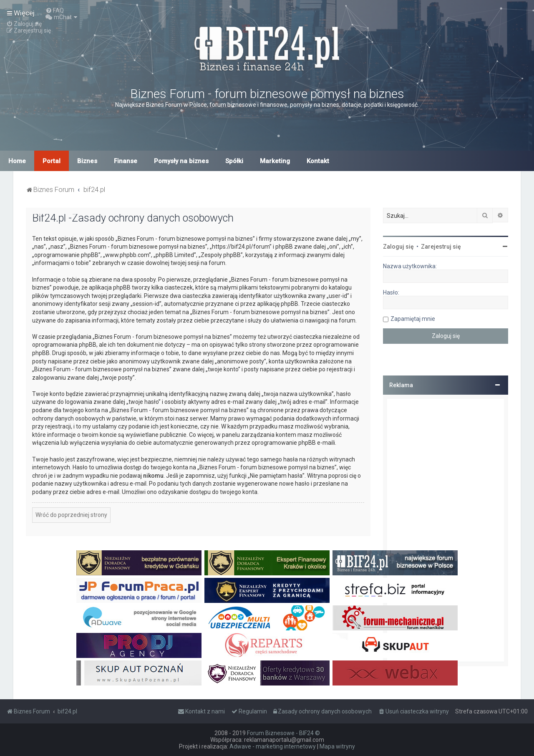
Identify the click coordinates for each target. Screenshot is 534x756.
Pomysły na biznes (181, 161)
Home (17, 161)
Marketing (275, 161)
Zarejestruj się (441, 247)
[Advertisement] (446, 530)
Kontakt (318, 161)
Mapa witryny (337, 746)
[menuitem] (55, 10)
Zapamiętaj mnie (413, 319)
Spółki (234, 161)
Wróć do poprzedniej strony (71, 515)
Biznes (87, 161)
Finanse (126, 161)
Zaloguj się (398, 247)
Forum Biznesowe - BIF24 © (283, 733)
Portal (52, 161)
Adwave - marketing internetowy (273, 746)
